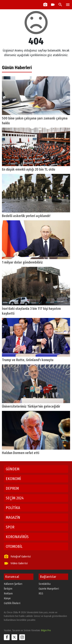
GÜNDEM (13, 469)
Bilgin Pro (46, 630)
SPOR (10, 527)
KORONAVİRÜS (17, 537)
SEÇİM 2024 (15, 498)
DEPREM (12, 488)
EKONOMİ (13, 479)
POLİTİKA (13, 508)
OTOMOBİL (14, 546)
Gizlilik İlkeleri (12, 603)
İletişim (8, 589)
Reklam (8, 593)
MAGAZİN (13, 517)
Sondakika (45, 584)
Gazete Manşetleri (49, 589)
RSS (41, 593)
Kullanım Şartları (13, 584)
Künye (7, 598)
